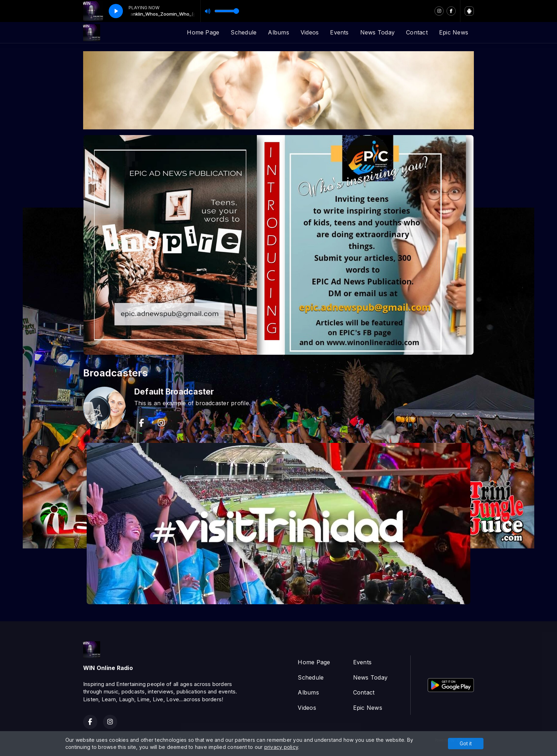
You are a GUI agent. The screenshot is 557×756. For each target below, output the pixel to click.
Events (339, 32)
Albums (278, 32)
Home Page (203, 32)
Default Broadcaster (174, 392)
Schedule (244, 32)
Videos (310, 32)
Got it (466, 743)
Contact (417, 32)
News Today (377, 32)
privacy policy (281, 747)
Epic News (454, 32)
